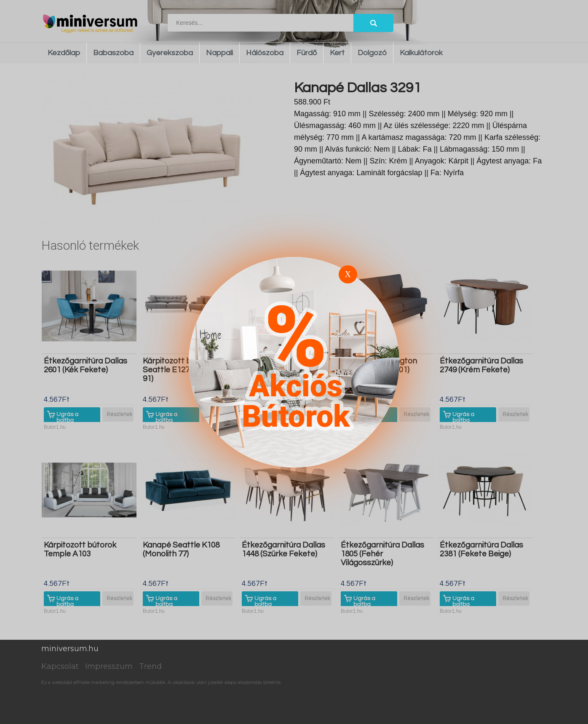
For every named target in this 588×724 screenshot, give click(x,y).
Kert (337, 53)
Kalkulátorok (421, 53)
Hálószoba (265, 53)
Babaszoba (113, 53)
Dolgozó (372, 53)
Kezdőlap (64, 53)
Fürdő (307, 53)
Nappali (219, 53)
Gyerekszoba (170, 53)
